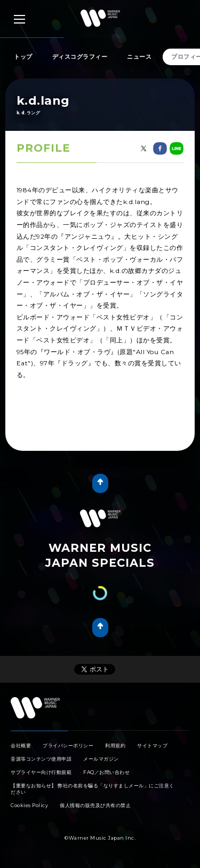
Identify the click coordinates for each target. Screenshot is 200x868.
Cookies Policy (29, 805)
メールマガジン (101, 759)
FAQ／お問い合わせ (106, 772)
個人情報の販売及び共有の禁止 (95, 805)
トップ (23, 57)
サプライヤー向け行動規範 (41, 772)
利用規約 (115, 745)
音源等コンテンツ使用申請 (41, 759)
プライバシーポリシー (68, 745)
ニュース (139, 57)
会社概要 (21, 745)
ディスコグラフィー (80, 57)
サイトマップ (152, 745)
